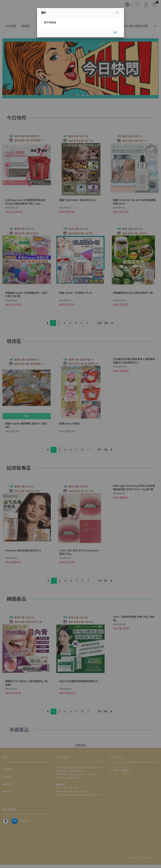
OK (115, 32)
